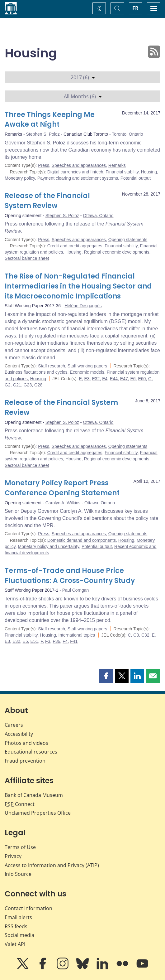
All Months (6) (83, 96)
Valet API (15, 944)
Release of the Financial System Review (47, 201)
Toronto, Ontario (127, 134)
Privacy (13, 856)
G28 (38, 385)
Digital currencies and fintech (75, 172)
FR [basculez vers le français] (135, 8)
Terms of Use (20, 847)
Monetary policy (20, 178)
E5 (25, 641)
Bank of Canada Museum (34, 795)
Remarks (117, 165)
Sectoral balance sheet (27, 258)
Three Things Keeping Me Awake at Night (50, 120)
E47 (124, 379)
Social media (19, 935)
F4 (65, 641)
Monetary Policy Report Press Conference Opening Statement (62, 488)
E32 (96, 379)
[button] (106, 676)
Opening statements (128, 240)
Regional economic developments (116, 252)
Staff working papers (87, 366)
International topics (77, 635)
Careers (14, 725)
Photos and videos (26, 743)
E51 (34, 641)
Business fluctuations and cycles (36, 372)
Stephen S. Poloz (43, 134)
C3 (136, 635)
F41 (74, 641)
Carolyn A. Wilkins (63, 503)
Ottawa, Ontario (98, 216)
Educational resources (31, 752)
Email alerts (18, 917)
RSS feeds (16, 926)
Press (44, 165)
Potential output (136, 178)
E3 (87, 379)
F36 (56, 641)
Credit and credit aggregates (75, 246)
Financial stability (122, 172)
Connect (20, 804)
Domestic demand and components (82, 540)
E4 (105, 379)
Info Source (18, 874)
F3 (48, 641)
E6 (133, 379)
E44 (114, 379)
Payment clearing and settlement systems (78, 178)
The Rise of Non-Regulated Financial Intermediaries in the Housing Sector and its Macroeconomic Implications (78, 286)
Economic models (87, 372)
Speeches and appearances (79, 165)
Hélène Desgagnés (83, 306)
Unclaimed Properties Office (38, 813)
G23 (28, 385)
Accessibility (19, 734)
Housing (149, 172)
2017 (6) (83, 77)
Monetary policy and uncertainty (49, 546)
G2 (8, 385)
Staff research (52, 366)
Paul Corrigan (76, 590)
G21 (17, 385)
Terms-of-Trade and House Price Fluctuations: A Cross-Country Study (70, 576)
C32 (145, 635)
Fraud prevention (25, 761)
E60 (142, 379)
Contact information (28, 908)
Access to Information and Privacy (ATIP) (52, 865)
